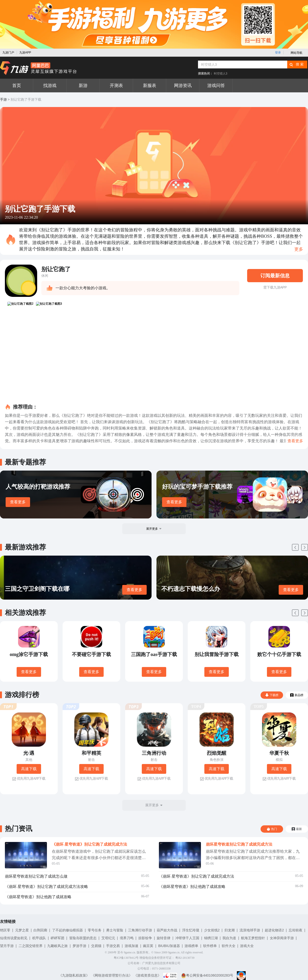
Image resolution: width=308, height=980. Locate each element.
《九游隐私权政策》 (74, 975)
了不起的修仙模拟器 (67, 930)
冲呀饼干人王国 (187, 938)
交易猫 (96, 946)
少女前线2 (212, 930)
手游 (3, 100)
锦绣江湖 (211, 938)
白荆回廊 (40, 930)
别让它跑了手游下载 (26, 100)
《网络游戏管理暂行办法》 (112, 975)
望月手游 (7, 946)
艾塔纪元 (108, 938)
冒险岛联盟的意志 (83, 938)
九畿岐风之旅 (57, 946)
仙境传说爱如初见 (14, 938)
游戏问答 (216, 86)
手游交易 (113, 946)
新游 (83, 86)
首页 (17, 86)
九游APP (25, 53)
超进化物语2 (274, 930)
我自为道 (229, 938)
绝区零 (5, 930)
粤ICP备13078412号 (126, 958)
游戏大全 (247, 946)
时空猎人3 (221, 74)
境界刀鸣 (127, 938)
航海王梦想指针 (253, 938)
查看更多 (18, 502)
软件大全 (229, 946)
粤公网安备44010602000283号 (207, 975)
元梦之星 (22, 930)
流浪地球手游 (250, 930)
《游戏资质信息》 (147, 975)
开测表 (116, 86)
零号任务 (95, 930)
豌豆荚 (148, 946)
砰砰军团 (57, 938)
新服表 (150, 86)
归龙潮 (230, 930)
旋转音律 (164, 938)
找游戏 (50, 86)
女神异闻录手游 (282, 938)
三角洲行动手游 (140, 930)
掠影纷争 (145, 938)
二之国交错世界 (31, 946)
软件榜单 (210, 946)
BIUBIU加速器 (169, 946)
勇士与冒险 (115, 930)
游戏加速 (132, 946)
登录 (278, 53)
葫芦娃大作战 (167, 930)
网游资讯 (183, 86)
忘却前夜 (296, 930)
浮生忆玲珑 (191, 930)
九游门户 (8, 53)
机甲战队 (39, 938)
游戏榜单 (191, 946)
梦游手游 (79, 946)
